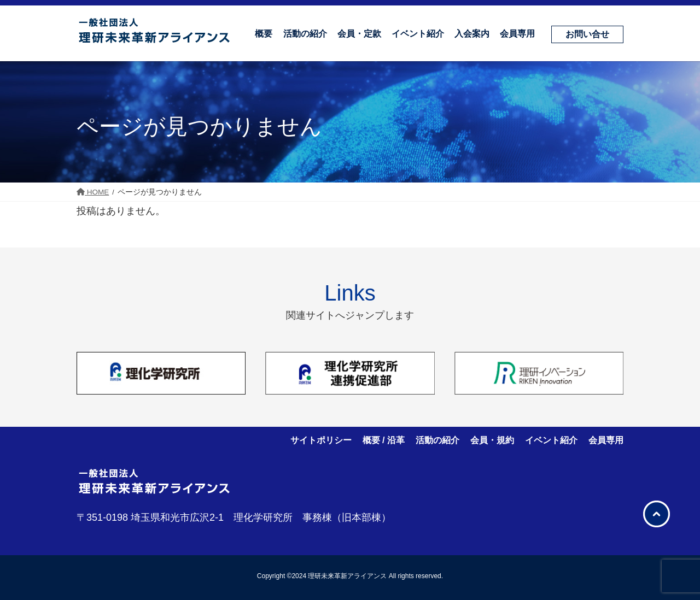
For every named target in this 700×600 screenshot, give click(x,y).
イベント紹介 (551, 440)
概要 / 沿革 (384, 440)
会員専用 (606, 440)
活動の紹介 (437, 440)
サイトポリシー (321, 440)
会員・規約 (492, 440)
